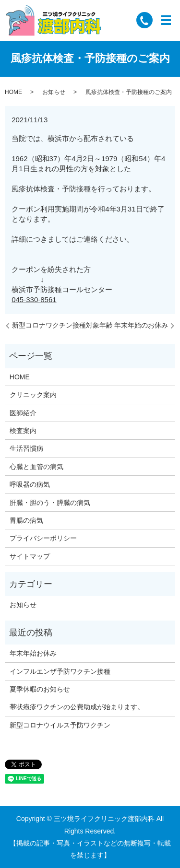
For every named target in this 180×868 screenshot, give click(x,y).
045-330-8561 (34, 299)
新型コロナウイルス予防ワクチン (60, 725)
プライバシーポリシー (43, 538)
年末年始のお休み (141, 325)
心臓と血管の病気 (36, 467)
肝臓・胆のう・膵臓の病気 (50, 503)
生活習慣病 (26, 448)
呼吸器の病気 (30, 484)
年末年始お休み (33, 653)
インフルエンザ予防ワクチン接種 (60, 671)
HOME (13, 92)
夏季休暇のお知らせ (40, 689)
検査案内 (23, 431)
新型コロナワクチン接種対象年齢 (62, 325)
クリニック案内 (33, 395)
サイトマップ (30, 556)
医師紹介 (23, 413)
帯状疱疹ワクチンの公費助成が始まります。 (77, 707)
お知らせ (54, 92)
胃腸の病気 (26, 520)
